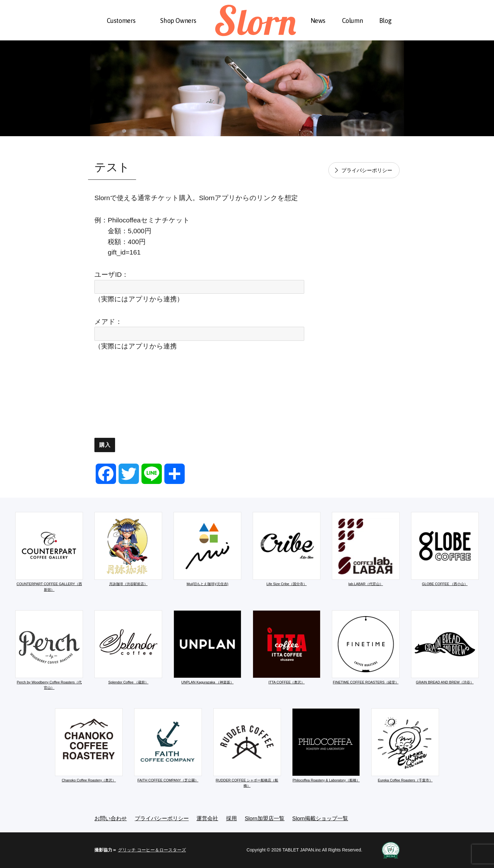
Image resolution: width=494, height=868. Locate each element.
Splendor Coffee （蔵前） (128, 647)
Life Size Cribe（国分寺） (287, 549)
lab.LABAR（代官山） (366, 549)
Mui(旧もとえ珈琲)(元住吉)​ (207, 549)
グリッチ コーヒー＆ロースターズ (152, 850)
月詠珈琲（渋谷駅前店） (128, 549)
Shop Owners (178, 21)
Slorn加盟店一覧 (265, 819)
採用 (231, 819)
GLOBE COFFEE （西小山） (445, 549)
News (318, 21)
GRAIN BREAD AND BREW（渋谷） (445, 647)
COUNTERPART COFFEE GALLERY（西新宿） (49, 552)
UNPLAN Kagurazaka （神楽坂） (207, 647)
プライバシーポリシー (367, 170)
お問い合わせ (111, 819)
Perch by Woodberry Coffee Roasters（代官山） (49, 650)
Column (353, 21)
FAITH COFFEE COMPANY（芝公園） (168, 745)
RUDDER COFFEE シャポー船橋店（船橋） (247, 748)
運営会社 (207, 819)
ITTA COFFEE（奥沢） (287, 647)
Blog (385, 21)
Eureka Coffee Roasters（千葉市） (405, 745)
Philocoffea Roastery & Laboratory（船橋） (326, 745)
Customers (121, 21)
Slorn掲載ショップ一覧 (320, 819)
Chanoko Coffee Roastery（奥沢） (89, 745)
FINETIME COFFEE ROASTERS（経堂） (366, 647)
